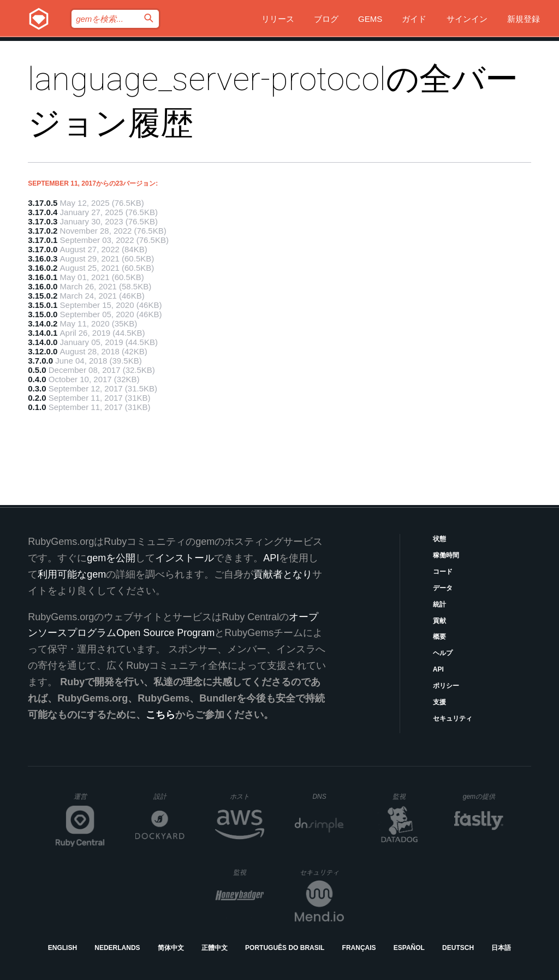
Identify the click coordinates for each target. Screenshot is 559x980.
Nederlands (117, 948)
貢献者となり (283, 574)
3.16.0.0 (43, 286)
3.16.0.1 (43, 277)
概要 (439, 637)
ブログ (326, 19)
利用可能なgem (72, 574)
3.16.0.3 (43, 259)
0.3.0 (37, 388)
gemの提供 (483, 796)
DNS (328, 797)
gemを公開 (111, 558)
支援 (439, 702)
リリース (278, 19)
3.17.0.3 (43, 221)
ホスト (247, 796)
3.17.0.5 (43, 203)
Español (409, 948)
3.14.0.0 (43, 342)
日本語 (501, 948)
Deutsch (458, 948)
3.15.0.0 (43, 314)
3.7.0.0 (40, 361)
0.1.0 (37, 407)
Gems (370, 19)
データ (443, 588)
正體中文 (215, 948)
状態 (439, 539)
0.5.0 (37, 370)
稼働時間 (446, 555)
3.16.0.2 (43, 268)
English (63, 948)
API (438, 669)
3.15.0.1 (43, 305)
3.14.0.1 (43, 333)
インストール (185, 558)
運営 (89, 800)
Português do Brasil (285, 948)
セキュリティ (453, 718)
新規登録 (524, 19)
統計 (439, 604)
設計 (169, 796)
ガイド (414, 19)
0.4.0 (37, 379)
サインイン (467, 19)
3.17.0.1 (43, 240)
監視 (408, 796)
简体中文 (171, 948)
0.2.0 (37, 398)
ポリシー (446, 686)
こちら (160, 715)
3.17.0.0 (43, 249)
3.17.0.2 (43, 231)
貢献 (439, 621)
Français (359, 948)
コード (443, 572)
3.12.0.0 (43, 351)
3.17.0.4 (43, 212)
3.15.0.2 (43, 296)
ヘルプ (443, 653)
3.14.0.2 (43, 323)
